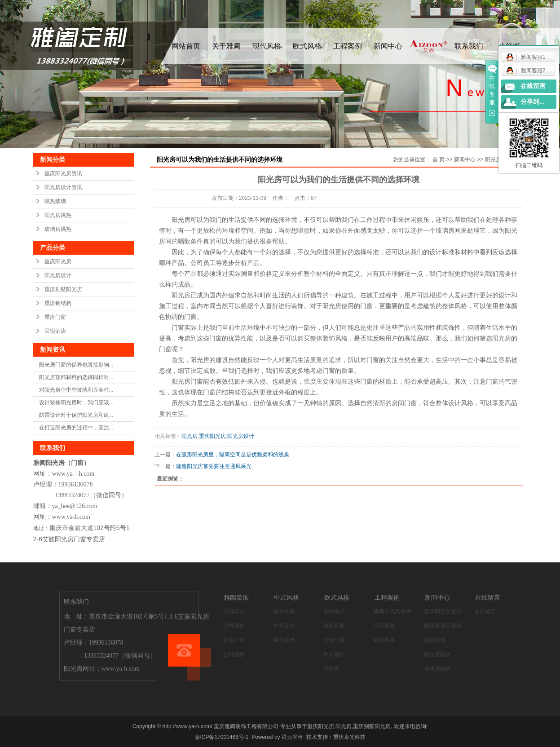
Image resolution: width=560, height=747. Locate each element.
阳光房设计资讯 (63, 187)
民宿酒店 (55, 331)
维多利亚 (334, 626)
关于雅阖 (226, 46)
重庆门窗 (55, 317)
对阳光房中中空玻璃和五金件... (76, 390)
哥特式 (331, 669)
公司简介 (234, 611)
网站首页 (186, 46)
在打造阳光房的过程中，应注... (76, 428)
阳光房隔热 (58, 215)
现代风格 (267, 46)
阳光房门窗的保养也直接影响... (76, 365)
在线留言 (485, 611)
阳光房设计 (58, 275)
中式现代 (284, 640)
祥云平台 (292, 737)
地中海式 (334, 611)
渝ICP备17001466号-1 (221, 737)
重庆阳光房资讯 (63, 173)
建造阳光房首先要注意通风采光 (214, 466)
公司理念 (234, 626)
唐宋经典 (284, 611)
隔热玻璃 (55, 201)
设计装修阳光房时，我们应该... (76, 402)
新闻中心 (388, 46)
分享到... (532, 102)
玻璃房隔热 (58, 229)
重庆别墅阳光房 (63, 289)
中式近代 (284, 626)
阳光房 (190, 436)
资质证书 (234, 640)
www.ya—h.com (73, 474)
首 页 (439, 159)
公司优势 (234, 654)
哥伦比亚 (334, 640)
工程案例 (348, 46)
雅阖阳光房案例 (392, 611)
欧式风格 (307, 46)
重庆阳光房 (58, 261)
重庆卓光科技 (349, 737)
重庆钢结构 (58, 303)
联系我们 (469, 46)
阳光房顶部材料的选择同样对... (76, 377)
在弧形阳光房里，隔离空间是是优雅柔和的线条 (233, 455)
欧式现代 (334, 654)
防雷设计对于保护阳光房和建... (76, 415)
